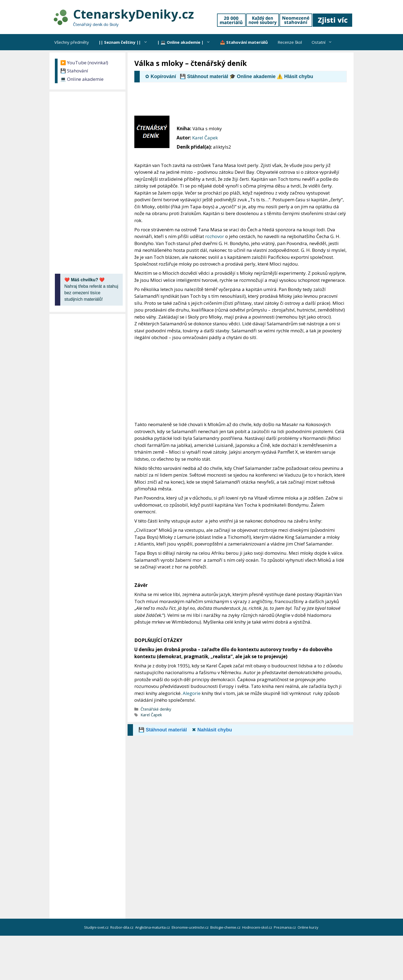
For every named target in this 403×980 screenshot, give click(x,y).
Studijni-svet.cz (97, 927)
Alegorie (192, 693)
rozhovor (215, 236)
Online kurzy (308, 927)
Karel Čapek (205, 138)
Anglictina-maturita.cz (153, 927)
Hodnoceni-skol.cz (258, 927)
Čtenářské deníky (156, 709)
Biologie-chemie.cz (226, 927)
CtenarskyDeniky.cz (133, 14)
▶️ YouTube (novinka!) (84, 63)
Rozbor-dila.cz (122, 927)
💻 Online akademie (82, 79)
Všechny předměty (72, 42)
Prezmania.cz (285, 927)
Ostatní (324, 42)
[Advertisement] (233, 101)
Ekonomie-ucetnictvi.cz (191, 927)
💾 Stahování (74, 71)
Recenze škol (290, 42)
